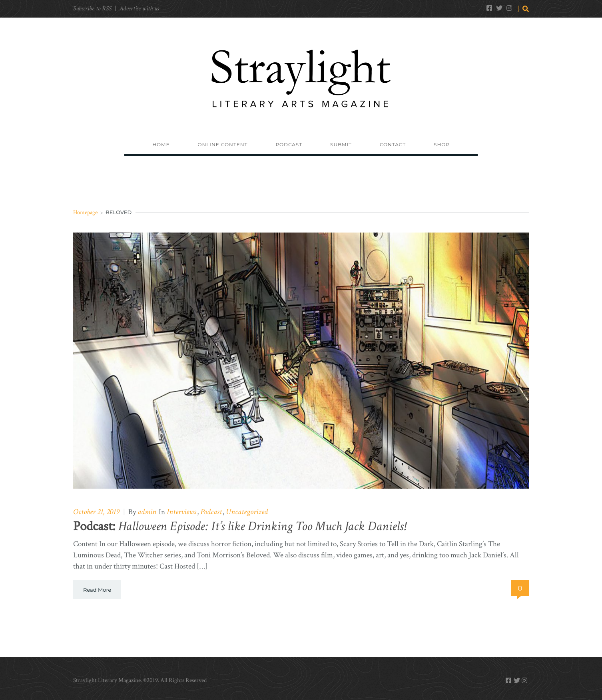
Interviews (181, 512)
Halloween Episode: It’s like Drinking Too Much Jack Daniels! (239, 526)
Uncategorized (247, 512)
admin (147, 512)
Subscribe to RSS (92, 9)
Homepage (85, 212)
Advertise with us (139, 9)
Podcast (211, 512)
